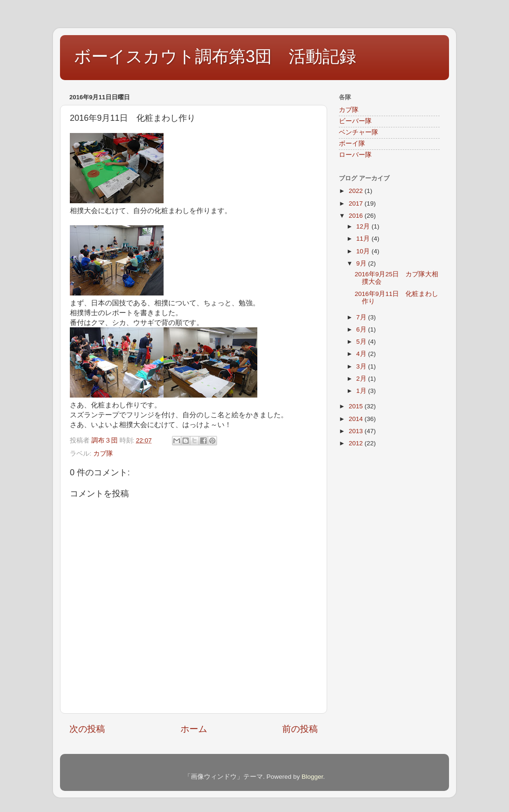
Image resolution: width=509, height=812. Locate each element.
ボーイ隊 (352, 144)
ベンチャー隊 (359, 132)
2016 (357, 216)
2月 (362, 379)
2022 (357, 191)
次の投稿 (87, 729)
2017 (357, 203)
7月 (362, 317)
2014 (357, 419)
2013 (357, 431)
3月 (362, 366)
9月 (362, 263)
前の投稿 (300, 729)
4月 (362, 354)
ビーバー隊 (355, 121)
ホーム (194, 729)
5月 (362, 342)
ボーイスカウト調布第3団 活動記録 (215, 56)
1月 (362, 391)
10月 (364, 251)
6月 (362, 329)
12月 (364, 226)
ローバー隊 (355, 155)
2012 (357, 443)
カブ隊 (103, 454)
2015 (357, 406)
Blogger (312, 777)
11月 (364, 239)
